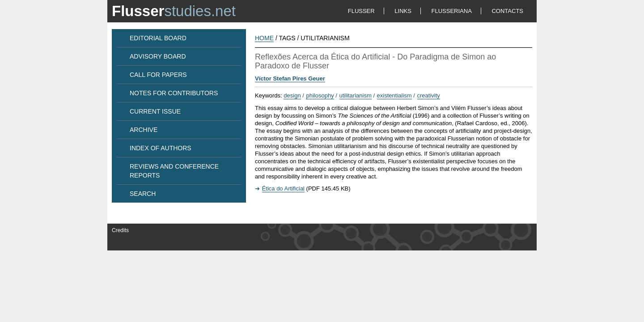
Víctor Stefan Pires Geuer (290, 78)
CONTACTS (507, 11)
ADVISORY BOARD (158, 56)
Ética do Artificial (283, 189)
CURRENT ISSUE (155, 111)
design (292, 95)
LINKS (403, 11)
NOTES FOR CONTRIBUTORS (174, 93)
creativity (429, 95)
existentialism (394, 95)
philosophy (320, 95)
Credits (120, 230)
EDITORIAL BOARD (158, 38)
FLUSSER (361, 11)
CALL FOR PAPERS (158, 75)
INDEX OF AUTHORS (161, 148)
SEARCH (143, 194)
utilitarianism (356, 95)
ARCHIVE (144, 130)
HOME (264, 38)
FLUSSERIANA (452, 11)
